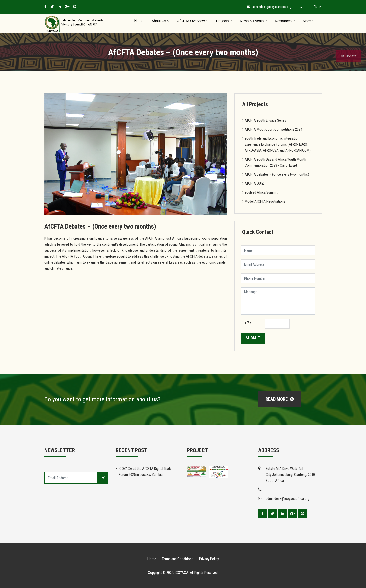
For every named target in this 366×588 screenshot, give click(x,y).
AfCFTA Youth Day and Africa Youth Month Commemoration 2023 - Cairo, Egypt (275, 162)
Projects (224, 21)
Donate (349, 56)
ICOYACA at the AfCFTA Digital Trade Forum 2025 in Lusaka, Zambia (145, 472)
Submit (253, 338)
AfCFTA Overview (193, 21)
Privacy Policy (209, 559)
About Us (160, 21)
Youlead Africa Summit (261, 192)
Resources (285, 21)
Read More (280, 399)
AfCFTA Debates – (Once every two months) (277, 174)
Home (139, 21)
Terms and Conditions (178, 559)
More (308, 21)
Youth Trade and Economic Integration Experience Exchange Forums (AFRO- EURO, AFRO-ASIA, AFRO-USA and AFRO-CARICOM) (278, 144)
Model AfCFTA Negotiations (265, 201)
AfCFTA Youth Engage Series (265, 120)
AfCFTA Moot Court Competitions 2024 (273, 129)
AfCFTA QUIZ (254, 183)
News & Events (253, 21)
